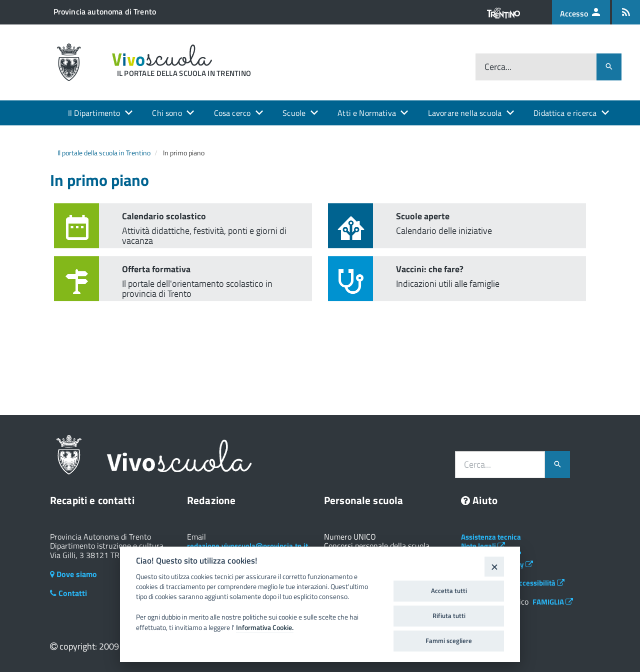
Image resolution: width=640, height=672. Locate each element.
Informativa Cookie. (265, 628)
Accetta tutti (449, 591)
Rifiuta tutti (449, 616)
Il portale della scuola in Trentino (104, 153)
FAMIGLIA (553, 602)
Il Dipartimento (94, 113)
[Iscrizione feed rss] (626, 12)
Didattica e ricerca (565, 113)
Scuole (294, 113)
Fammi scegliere (449, 641)
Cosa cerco (232, 113)
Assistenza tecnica (491, 537)
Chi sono (167, 113)
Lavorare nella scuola (465, 113)
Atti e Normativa (367, 113)
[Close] (494, 566)
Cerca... (498, 67)
